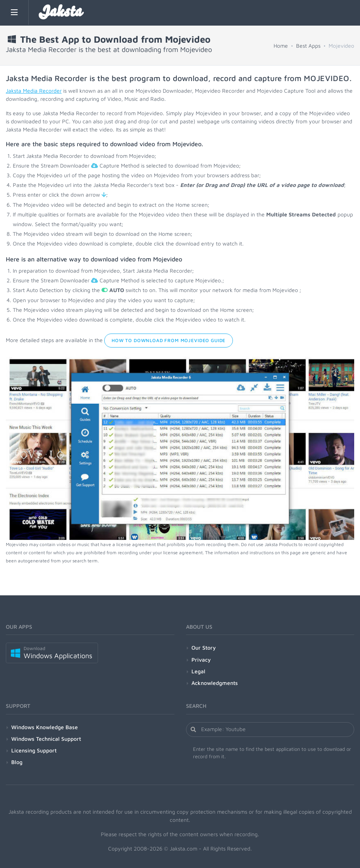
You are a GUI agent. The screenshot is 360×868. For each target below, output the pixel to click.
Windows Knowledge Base (45, 727)
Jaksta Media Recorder (34, 91)
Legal (198, 671)
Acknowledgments (215, 683)
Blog (17, 762)
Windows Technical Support (46, 739)
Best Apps (308, 46)
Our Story (204, 648)
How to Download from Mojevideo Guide (169, 340)
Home (281, 46)
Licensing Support (34, 750)
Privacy (201, 660)
